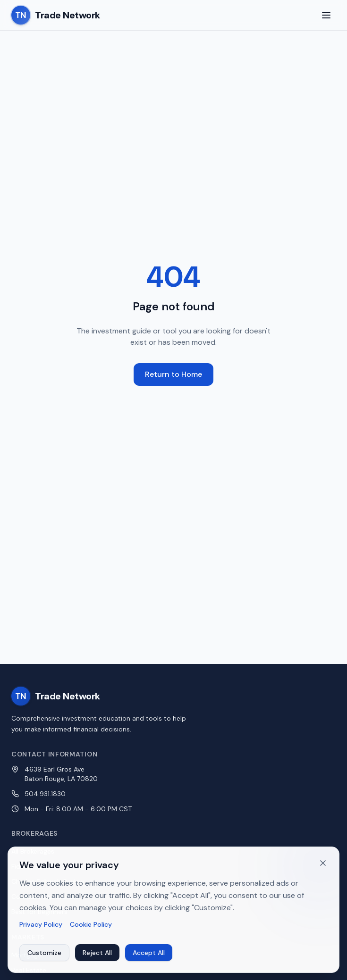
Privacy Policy (41, 928)
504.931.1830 (45, 794)
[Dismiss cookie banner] (323, 867)
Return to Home (173, 374)
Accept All (149, 956)
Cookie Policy (91, 928)
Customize (44, 956)
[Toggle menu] (326, 15)
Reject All (97, 956)
